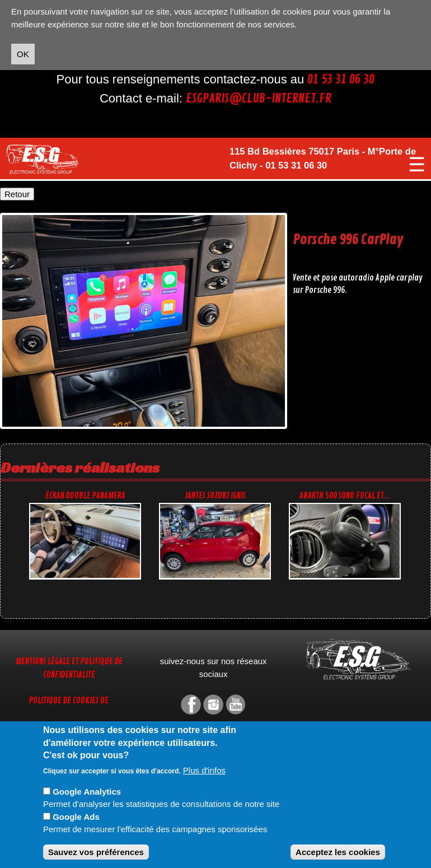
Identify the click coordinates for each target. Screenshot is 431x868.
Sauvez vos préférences (96, 852)
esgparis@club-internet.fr (259, 99)
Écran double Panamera (85, 496)
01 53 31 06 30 (341, 80)
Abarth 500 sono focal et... (345, 496)
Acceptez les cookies (338, 852)
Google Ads (76, 817)
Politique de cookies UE (69, 701)
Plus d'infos (204, 770)
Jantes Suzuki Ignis (215, 496)
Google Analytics (87, 792)
